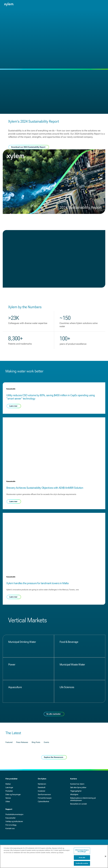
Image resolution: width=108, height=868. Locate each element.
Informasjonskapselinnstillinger (82, 851)
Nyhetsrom (42, 784)
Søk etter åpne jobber (78, 787)
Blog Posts (36, 745)
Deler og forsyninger (13, 794)
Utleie (8, 801)
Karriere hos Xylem (77, 784)
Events (46, 745)
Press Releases (22, 745)
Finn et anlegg (11, 825)
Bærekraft (42, 787)
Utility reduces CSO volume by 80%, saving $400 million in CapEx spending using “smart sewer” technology (33, 399)
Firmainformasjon (45, 798)
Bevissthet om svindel (78, 804)
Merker (8, 784)
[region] (54, 856)
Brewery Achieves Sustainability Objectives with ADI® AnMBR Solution (45, 491)
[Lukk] (106, 856)
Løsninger (9, 787)
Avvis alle (82, 858)
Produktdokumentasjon (14, 814)
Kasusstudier (10, 818)
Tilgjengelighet (76, 791)
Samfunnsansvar (44, 794)
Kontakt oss (10, 828)
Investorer (42, 791)
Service (8, 798)
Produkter (9, 791)
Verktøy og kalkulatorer (14, 821)
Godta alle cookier (82, 863)
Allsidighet (74, 794)
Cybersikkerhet (43, 801)
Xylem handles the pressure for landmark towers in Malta (37, 586)
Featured (9, 745)
